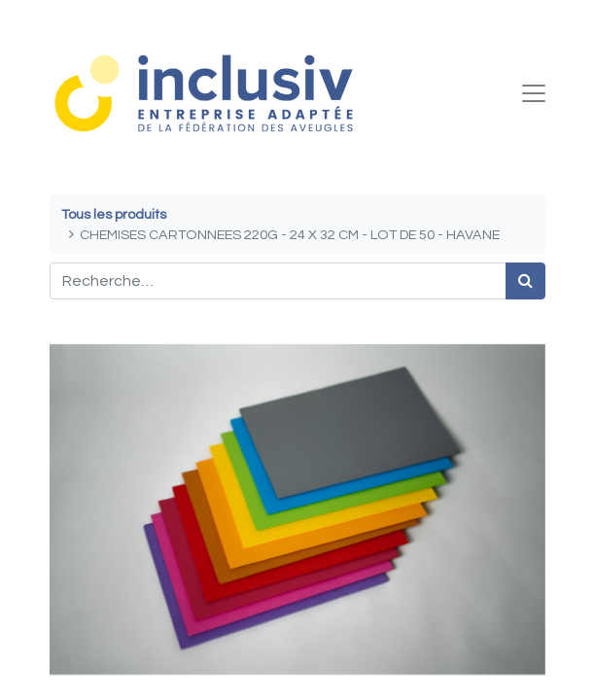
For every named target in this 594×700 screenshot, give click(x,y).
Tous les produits (114, 214)
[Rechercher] (525, 281)
